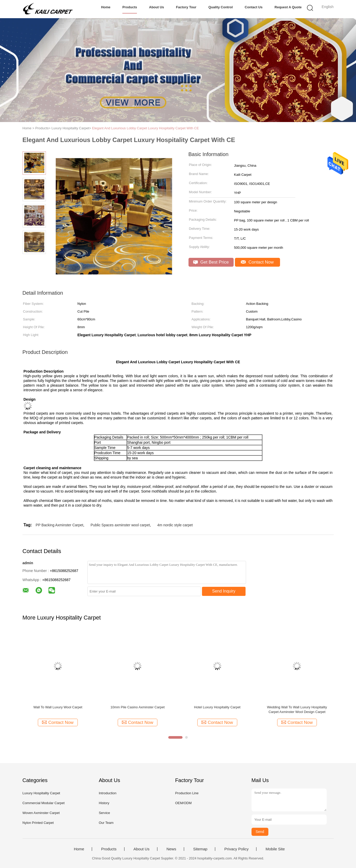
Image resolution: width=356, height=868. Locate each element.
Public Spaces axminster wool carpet (120, 525)
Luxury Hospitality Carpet (41, 793)
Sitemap (200, 849)
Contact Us (254, 7)
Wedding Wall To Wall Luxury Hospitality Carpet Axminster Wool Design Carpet (297, 709)
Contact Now (257, 262)
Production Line (187, 793)
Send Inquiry (224, 591)
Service (104, 813)
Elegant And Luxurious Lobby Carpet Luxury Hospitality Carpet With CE (145, 128)
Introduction (108, 793)
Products (130, 7)
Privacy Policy (236, 849)
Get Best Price (211, 262)
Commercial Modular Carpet (44, 803)
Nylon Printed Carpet (38, 823)
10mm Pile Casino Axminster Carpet (138, 707)
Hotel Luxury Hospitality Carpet (217, 707)
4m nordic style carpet (175, 525)
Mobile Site (275, 849)
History (104, 803)
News (171, 849)
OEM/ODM (183, 803)
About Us (157, 7)
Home (106, 7)
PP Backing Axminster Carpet (60, 525)
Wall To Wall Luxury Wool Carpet (58, 707)
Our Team (106, 823)
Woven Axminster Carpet (41, 813)
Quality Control (221, 7)
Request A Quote (288, 7)
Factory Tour (186, 7)
